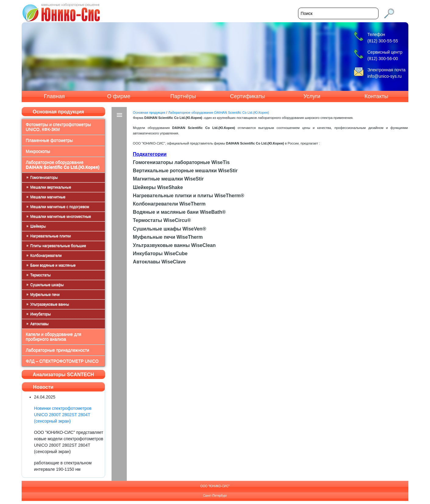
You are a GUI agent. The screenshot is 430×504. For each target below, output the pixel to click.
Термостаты (40, 275)
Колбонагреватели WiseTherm (169, 204)
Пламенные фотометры (50, 140)
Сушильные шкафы (47, 285)
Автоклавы (39, 324)
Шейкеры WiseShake (158, 187)
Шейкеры (38, 226)
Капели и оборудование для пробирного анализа (54, 337)
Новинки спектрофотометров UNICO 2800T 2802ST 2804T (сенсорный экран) (63, 415)
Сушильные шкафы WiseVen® (169, 229)
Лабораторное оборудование (63, 165)
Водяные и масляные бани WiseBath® (179, 212)
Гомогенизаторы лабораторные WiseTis (181, 162)
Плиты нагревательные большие (58, 246)
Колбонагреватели (46, 256)
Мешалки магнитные (48, 197)
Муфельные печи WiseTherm (168, 237)
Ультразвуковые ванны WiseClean (174, 245)
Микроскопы (38, 151)
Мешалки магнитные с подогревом (60, 207)
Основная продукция (149, 113)
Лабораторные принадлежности (58, 350)
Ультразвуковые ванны (50, 304)
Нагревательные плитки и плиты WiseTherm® (188, 196)
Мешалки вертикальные (51, 187)
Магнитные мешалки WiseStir (168, 179)
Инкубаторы (40, 314)
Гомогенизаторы (44, 177)
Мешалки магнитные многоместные (60, 216)
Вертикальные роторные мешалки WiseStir (185, 171)
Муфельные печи (45, 295)
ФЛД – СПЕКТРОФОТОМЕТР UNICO (62, 361)
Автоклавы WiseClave (159, 262)
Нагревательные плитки (51, 236)
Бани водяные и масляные (53, 265)
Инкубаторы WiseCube (160, 254)
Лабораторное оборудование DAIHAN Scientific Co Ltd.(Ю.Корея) (219, 113)
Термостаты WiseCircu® (162, 220)
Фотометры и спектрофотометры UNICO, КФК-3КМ (59, 127)
